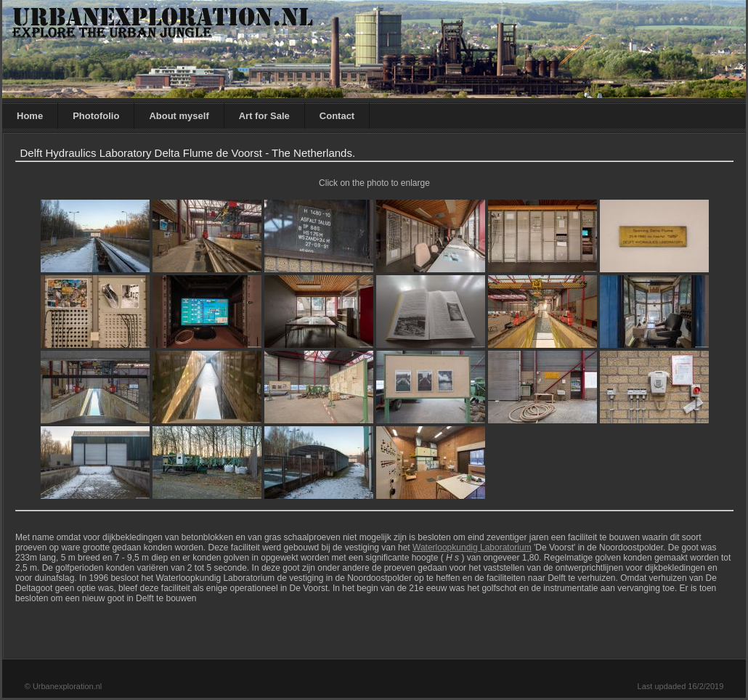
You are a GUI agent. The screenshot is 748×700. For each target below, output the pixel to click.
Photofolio (96, 116)
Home (30, 116)
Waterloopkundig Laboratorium (472, 548)
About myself (179, 116)
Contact (337, 116)
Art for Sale (264, 116)
